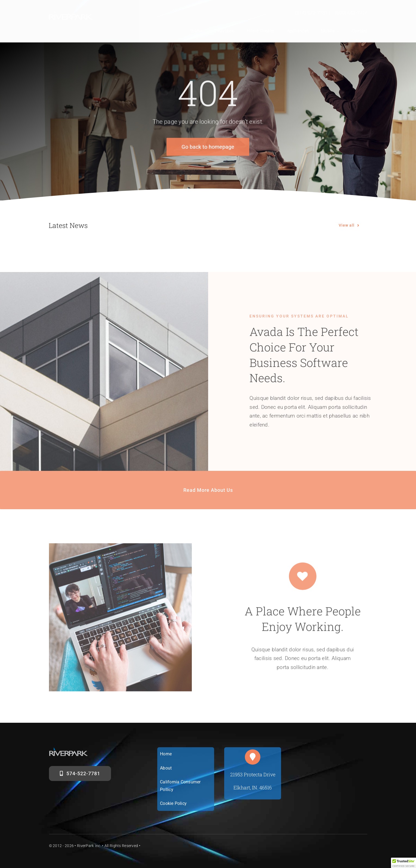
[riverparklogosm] (71, 13)
